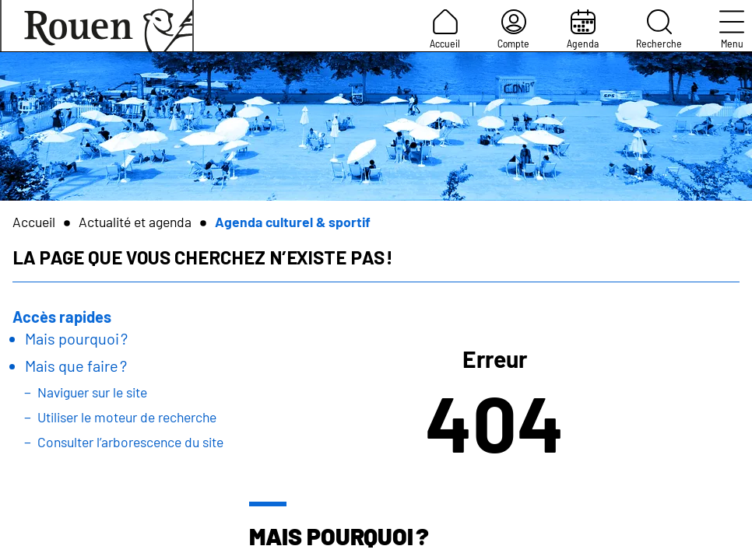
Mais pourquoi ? (76, 338)
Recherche (659, 30)
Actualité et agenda (135, 222)
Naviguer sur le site (92, 392)
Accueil (445, 30)
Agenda (583, 30)
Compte (513, 30)
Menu (732, 30)
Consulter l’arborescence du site (130, 442)
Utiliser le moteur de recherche (127, 417)
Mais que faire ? (76, 366)
